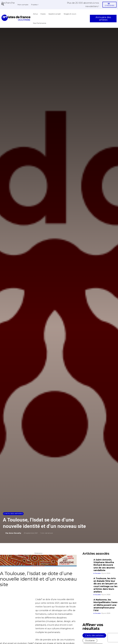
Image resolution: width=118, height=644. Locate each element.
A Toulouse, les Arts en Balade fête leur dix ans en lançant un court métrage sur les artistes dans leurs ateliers (106, 583)
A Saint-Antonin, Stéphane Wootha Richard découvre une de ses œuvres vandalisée (105, 564)
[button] (8, 3)
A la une (97, 572)
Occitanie (90, 637)
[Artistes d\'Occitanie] (17, 18)
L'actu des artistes (13, 514)
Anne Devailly (15, 533)
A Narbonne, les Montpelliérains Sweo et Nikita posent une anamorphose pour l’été (105, 602)
